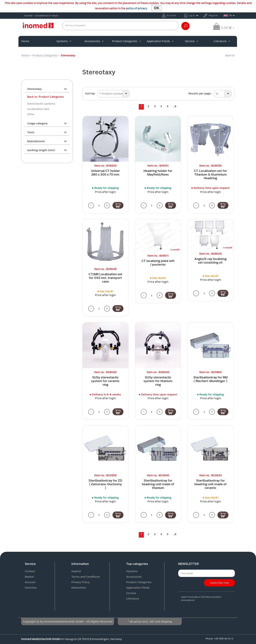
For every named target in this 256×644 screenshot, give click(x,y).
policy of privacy (136, 8)
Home (25, 41)
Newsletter (79, 588)
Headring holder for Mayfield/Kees (158, 173)
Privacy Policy (81, 582)
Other (31, 114)
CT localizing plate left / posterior (158, 263)
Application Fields (160, 41)
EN (228, 15)
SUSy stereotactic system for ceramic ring (105, 381)
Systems (64, 41)
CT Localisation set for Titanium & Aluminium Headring (210, 175)
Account (171, 15)
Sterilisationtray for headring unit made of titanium (158, 484)
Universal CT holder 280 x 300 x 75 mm (105, 173)
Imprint (76, 571)
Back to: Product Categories (46, 97)
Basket (29, 577)
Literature (222, 41)
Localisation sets (38, 109)
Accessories (94, 41)
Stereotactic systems (41, 104)
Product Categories (127, 41)
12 (217, 94)
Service (192, 41)
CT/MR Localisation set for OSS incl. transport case (105, 278)
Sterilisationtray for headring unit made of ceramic (210, 484)
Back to (230, 55)
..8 (175, 106)
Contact (30, 571)
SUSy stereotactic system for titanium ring (158, 381)
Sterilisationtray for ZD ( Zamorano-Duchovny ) (105, 484)
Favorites (31, 588)
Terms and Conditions (86, 577)
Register (213, 15)
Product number (111, 94)
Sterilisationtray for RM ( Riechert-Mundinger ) (210, 379)
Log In (192, 15)
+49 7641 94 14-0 (223, 639)
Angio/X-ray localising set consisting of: (211, 261)
